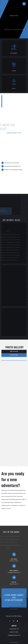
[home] (7, 4)
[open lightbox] (13, 371)
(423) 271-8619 (14, 561)
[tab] (14, 352)
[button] (24, 4)
